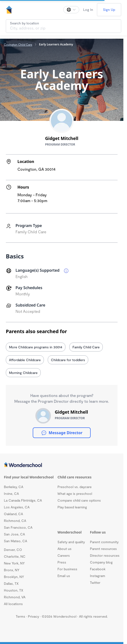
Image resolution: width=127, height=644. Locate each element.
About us (64, 549)
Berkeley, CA (14, 487)
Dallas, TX (11, 583)
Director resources (105, 555)
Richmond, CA (15, 521)
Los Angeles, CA (17, 507)
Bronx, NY (12, 570)
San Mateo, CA (16, 541)
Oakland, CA (13, 514)
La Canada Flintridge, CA (23, 500)
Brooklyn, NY (14, 577)
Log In (88, 10)
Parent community (104, 542)
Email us (64, 576)
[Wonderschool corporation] (62, 465)
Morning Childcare (23, 373)
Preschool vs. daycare (75, 487)
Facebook (98, 569)
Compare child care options (79, 500)
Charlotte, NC (15, 556)
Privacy (33, 616)
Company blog (101, 562)
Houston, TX (14, 590)
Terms (20, 616)
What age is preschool (75, 494)
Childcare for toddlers (68, 360)
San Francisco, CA (18, 527)
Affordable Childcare (25, 360)
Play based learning (72, 507)
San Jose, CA (14, 534)
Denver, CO (13, 550)
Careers (64, 555)
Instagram (98, 576)
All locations (13, 604)
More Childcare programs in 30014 (36, 347)
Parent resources (103, 549)
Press (62, 562)
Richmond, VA (15, 597)
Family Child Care (86, 347)
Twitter (95, 582)
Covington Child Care (18, 44)
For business (67, 569)
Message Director (62, 433)
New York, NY (14, 563)
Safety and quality (71, 542)
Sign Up (109, 10)
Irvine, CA (11, 494)
